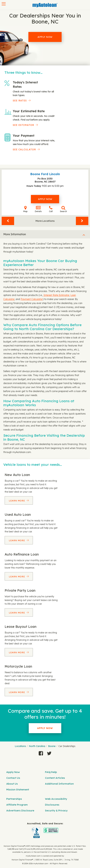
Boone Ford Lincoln (45, 174)
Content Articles (55, 778)
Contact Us (13, 778)
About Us (12, 784)
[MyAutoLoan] (45, 5)
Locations (20, 746)
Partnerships (14, 799)
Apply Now (45, 37)
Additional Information (59, 784)
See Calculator (24, 149)
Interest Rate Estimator (56, 295)
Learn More (17, 501)
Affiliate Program (17, 805)
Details (38, 209)
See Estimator (23, 125)
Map (25, 209)
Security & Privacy (56, 810)
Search (63, 209)
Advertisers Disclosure (20, 810)
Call (51, 209)
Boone (52, 746)
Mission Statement (18, 790)
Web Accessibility (56, 799)
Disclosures (52, 805)
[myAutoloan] (45, 830)
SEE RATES (20, 101)
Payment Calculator (32, 299)
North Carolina (37, 746)
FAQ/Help (51, 772)
